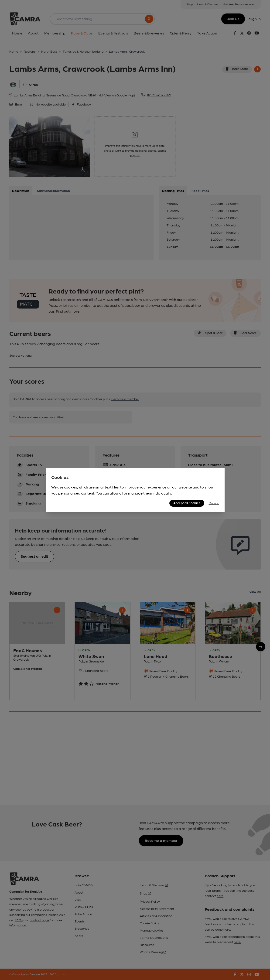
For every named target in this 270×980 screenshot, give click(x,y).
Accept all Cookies (187, 503)
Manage (214, 503)
